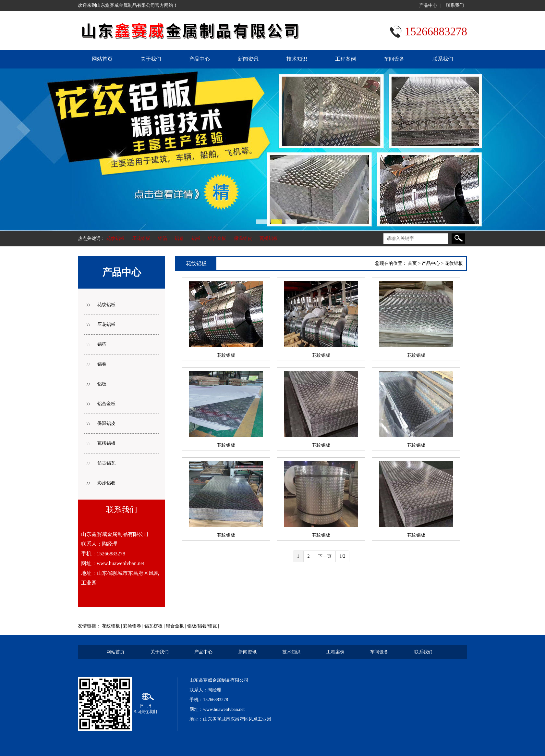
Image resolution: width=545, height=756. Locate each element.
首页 (412, 263)
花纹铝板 (115, 238)
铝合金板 (217, 238)
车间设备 (394, 59)
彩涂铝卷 (106, 483)
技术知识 (297, 59)
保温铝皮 (243, 238)
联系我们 (455, 5)
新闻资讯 (248, 59)
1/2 (343, 556)
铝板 (196, 238)
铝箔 (163, 238)
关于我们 (151, 59)
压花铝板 (141, 238)
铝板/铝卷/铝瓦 (202, 626)
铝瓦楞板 (153, 626)
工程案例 (345, 59)
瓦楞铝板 (269, 238)
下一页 (325, 556)
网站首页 (102, 59)
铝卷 (179, 238)
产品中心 (428, 5)
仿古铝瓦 (106, 463)
